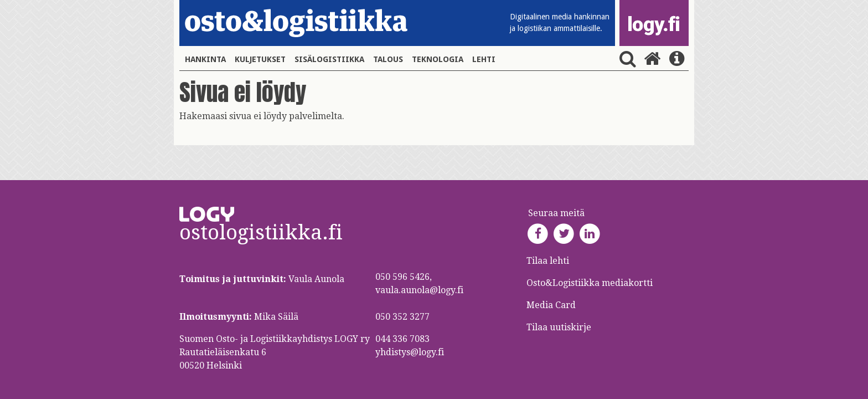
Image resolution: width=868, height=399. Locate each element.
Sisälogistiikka (329, 59)
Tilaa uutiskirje (559, 327)
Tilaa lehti (548, 261)
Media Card (552, 305)
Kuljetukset (260, 59)
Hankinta (205, 59)
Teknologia (438, 59)
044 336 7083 (402, 339)
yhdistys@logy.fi (410, 352)
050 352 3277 (402, 317)
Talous (388, 59)
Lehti (484, 59)
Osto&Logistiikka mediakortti (590, 283)
